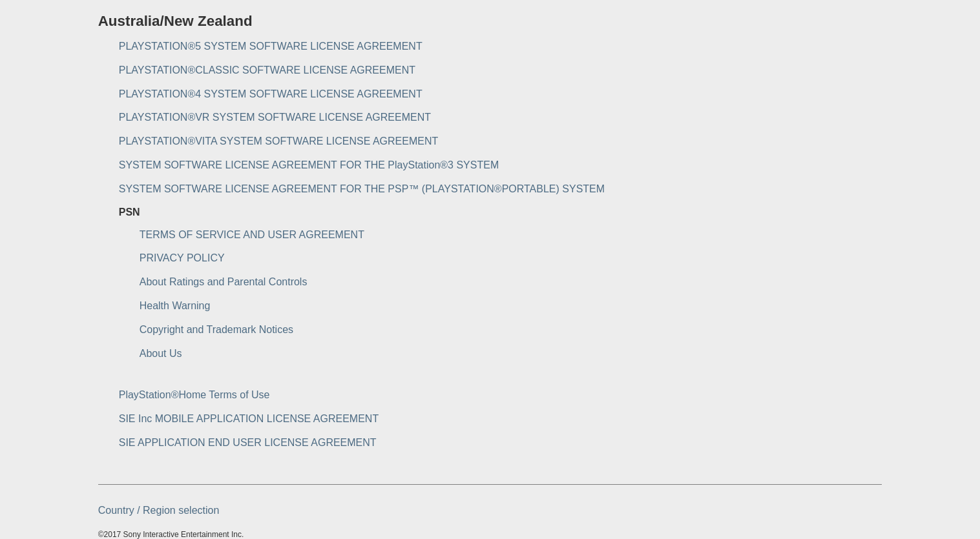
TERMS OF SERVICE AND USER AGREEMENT (252, 235)
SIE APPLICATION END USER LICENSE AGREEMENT (248, 442)
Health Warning (175, 306)
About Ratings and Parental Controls (224, 282)
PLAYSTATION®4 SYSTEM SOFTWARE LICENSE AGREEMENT (271, 94)
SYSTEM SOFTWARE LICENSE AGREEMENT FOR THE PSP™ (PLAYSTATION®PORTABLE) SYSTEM (362, 189)
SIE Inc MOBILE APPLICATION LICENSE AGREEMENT (249, 419)
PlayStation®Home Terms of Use (194, 395)
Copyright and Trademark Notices (216, 330)
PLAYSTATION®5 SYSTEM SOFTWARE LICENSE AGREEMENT (271, 46)
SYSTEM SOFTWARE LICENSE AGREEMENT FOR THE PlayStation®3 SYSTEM (309, 165)
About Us (161, 353)
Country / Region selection (159, 510)
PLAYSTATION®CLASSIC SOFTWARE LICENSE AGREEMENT (267, 70)
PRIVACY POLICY (182, 258)
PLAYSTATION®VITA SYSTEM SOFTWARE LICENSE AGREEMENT (279, 141)
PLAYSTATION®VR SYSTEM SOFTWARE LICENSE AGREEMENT (275, 117)
